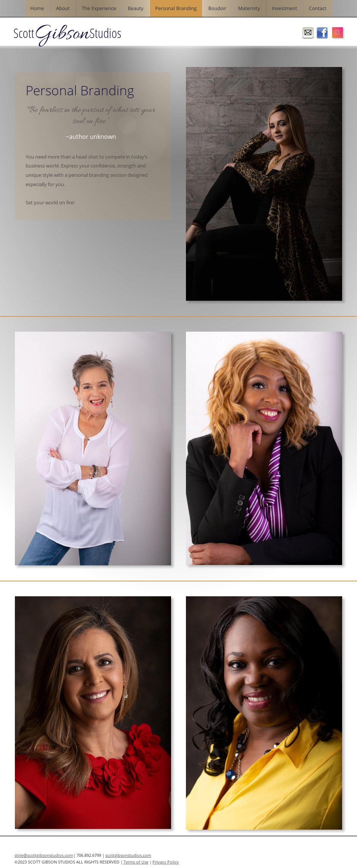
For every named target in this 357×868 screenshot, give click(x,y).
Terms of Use (136, 862)
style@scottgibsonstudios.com (44, 855)
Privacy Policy (166, 862)
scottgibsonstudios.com (128, 855)
